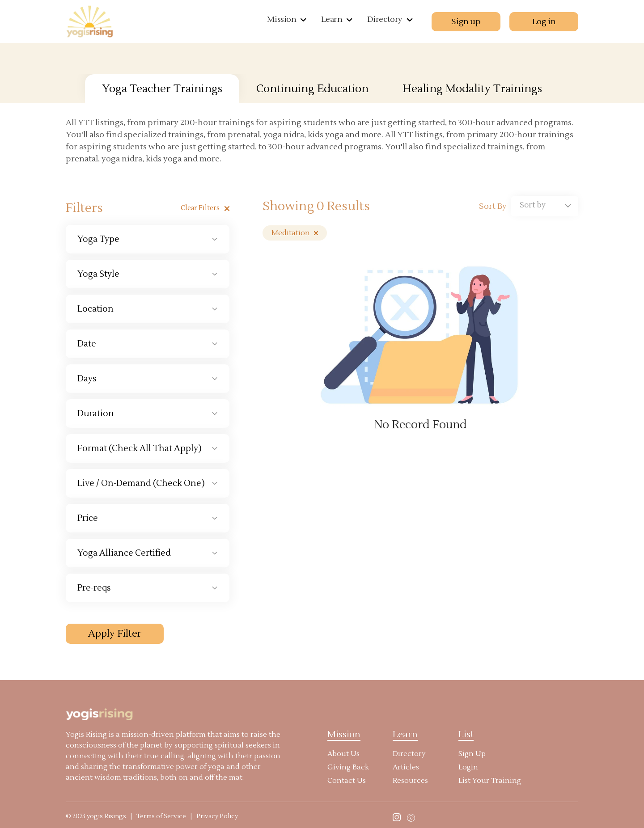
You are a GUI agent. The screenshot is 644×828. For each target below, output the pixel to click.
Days (87, 379)
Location (95, 309)
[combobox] (545, 206)
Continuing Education (312, 89)
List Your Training (490, 781)
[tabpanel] (322, 380)
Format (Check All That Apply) (140, 448)
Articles (406, 767)
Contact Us (347, 781)
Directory (385, 19)
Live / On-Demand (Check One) (141, 483)
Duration (96, 414)
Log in (544, 22)
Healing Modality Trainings (472, 89)
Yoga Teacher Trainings (162, 89)
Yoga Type (98, 239)
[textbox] (545, 205)
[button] (302, 19)
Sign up (466, 22)
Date (87, 344)
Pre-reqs (94, 588)
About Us (343, 754)
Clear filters (205, 208)
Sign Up (472, 754)
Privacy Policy (217, 816)
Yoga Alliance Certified (124, 553)
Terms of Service (161, 816)
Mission (282, 19)
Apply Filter (115, 634)
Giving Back (348, 767)
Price (88, 518)
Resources (410, 781)
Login (468, 767)
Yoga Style (98, 274)
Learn (332, 19)
